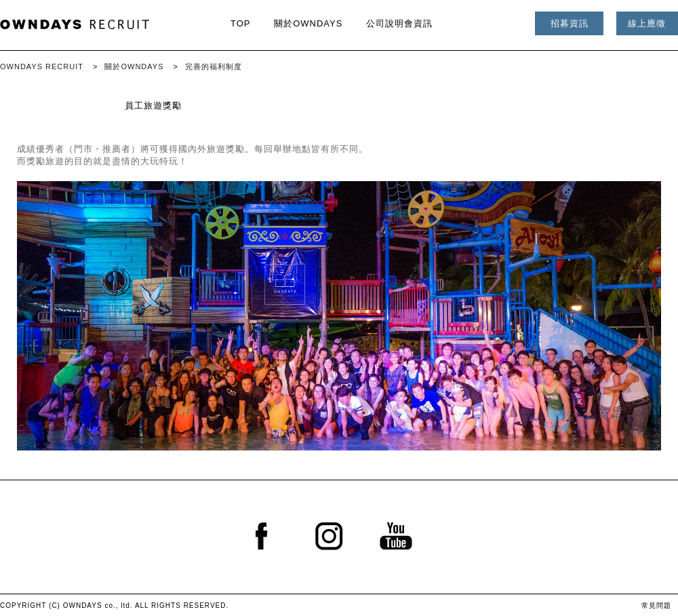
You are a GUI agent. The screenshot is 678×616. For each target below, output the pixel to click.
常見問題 (656, 605)
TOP (241, 23)
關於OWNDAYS (308, 23)
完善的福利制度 (214, 66)
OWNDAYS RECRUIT (42, 66)
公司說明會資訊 (399, 23)
